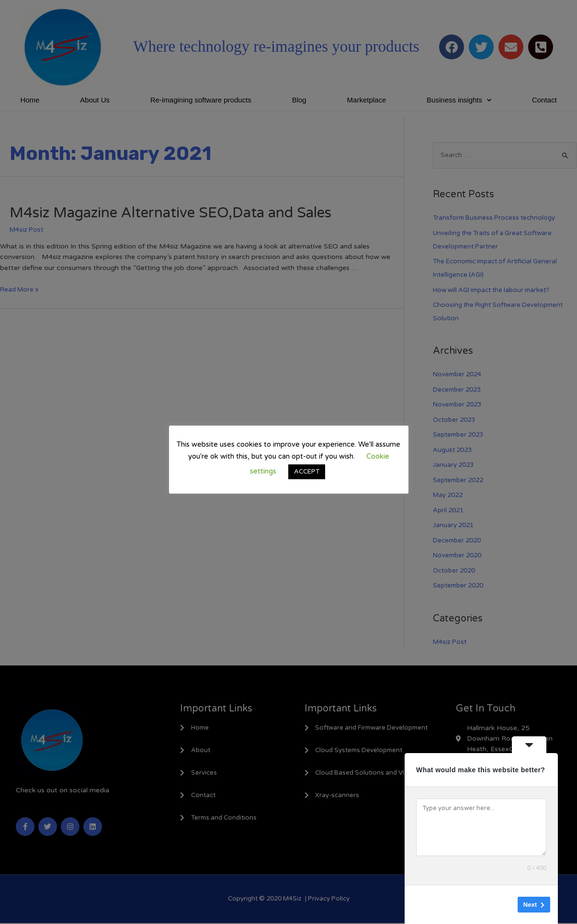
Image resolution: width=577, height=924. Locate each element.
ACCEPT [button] (307, 472)
